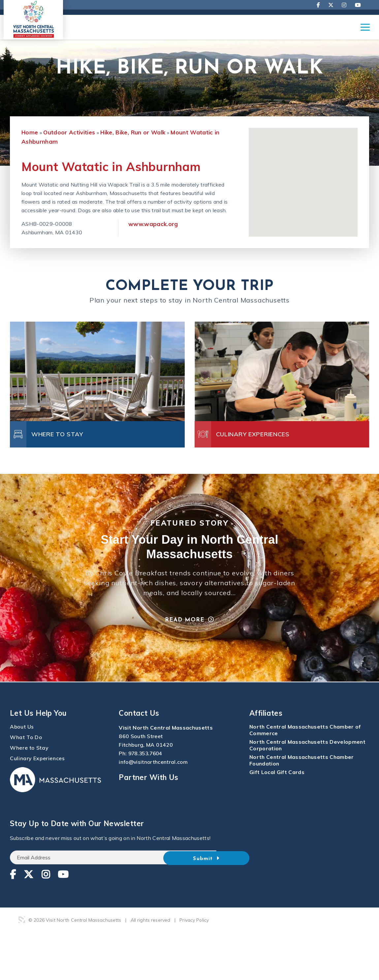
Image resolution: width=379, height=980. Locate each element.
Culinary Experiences (38, 771)
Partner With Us (149, 790)
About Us (22, 740)
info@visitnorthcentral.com (154, 775)
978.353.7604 (147, 766)
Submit (228, 871)
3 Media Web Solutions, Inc (22, 933)
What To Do (26, 750)
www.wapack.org (153, 236)
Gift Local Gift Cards (277, 785)
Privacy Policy (194, 933)
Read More (184, 633)
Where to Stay (29, 761)
